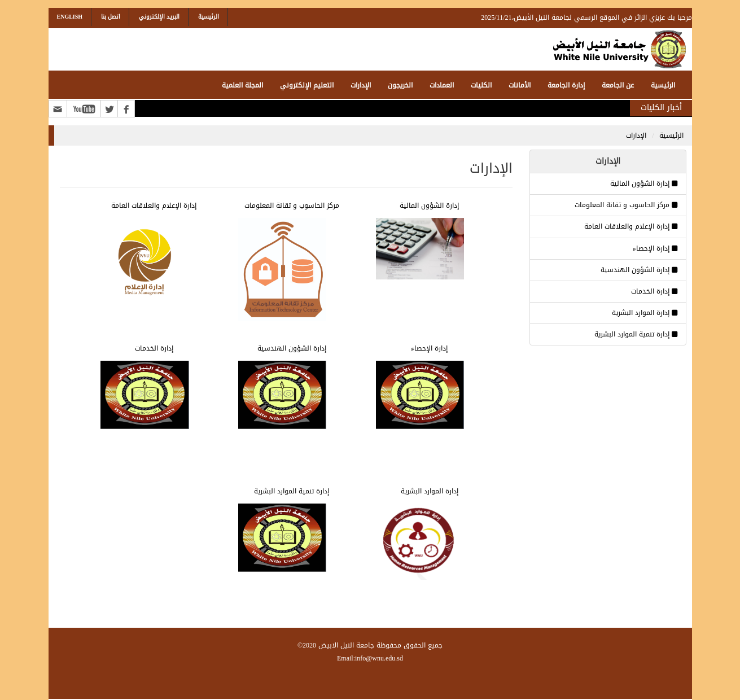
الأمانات (520, 85)
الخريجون (400, 85)
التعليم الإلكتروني (307, 85)
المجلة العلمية (242, 85)
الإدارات (361, 85)
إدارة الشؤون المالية (640, 183)
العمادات (442, 85)
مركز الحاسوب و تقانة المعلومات (622, 205)
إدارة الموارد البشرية (641, 313)
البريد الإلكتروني (159, 17)
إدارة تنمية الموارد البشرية (632, 334)
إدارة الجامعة (566, 85)
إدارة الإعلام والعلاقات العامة (627, 226)
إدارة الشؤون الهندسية (635, 270)
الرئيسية (209, 17)
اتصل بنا (111, 17)
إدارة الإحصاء (651, 248)
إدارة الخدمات (650, 291)
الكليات (481, 85)
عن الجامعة (618, 85)
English (70, 17)
